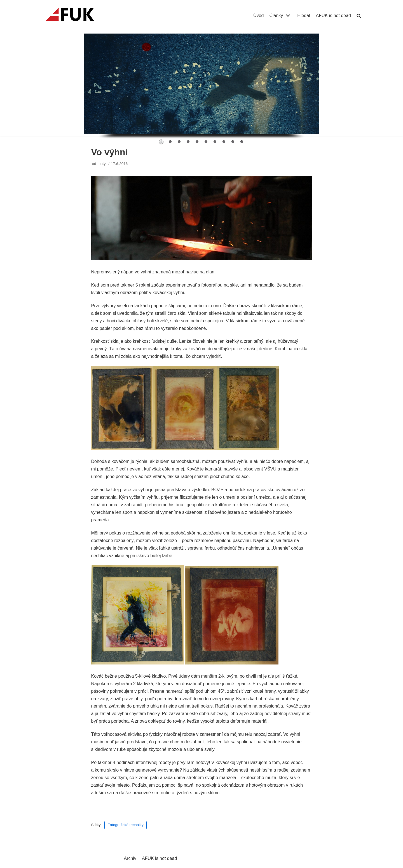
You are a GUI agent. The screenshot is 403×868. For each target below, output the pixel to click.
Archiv (130, 858)
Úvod (258, 16)
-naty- (102, 164)
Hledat (304, 16)
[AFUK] (77, 16)
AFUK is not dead (333, 16)
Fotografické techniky (125, 825)
